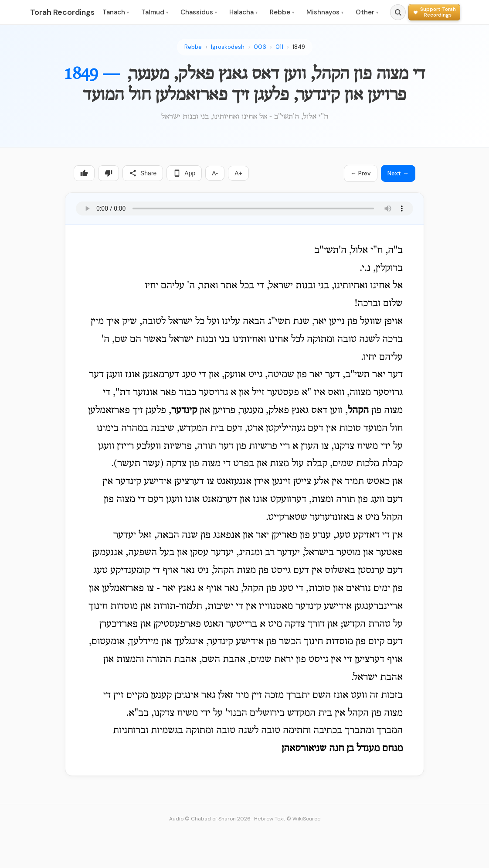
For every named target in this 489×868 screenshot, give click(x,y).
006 (260, 47)
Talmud (155, 12)
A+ (238, 173)
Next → (398, 173)
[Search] (398, 12)
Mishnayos (325, 12)
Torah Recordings (62, 12)
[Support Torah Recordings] (434, 12)
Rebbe (282, 12)
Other (367, 12)
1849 (299, 47)
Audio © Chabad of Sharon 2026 (210, 819)
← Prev (361, 173)
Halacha (243, 12)
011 (279, 47)
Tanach (116, 12)
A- (215, 173)
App (184, 173)
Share (143, 173)
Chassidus (199, 12)
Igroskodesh (228, 47)
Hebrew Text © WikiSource (287, 819)
